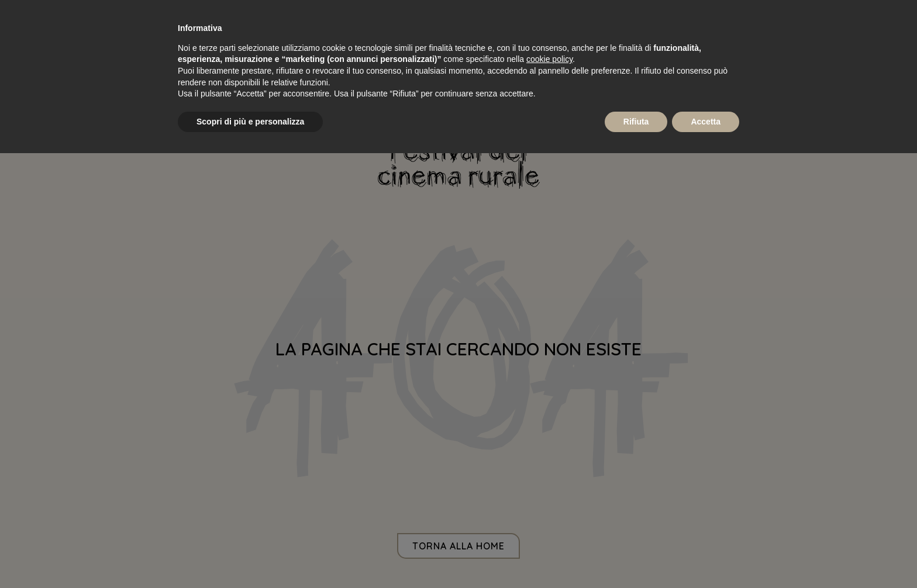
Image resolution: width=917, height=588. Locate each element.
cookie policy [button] (549, 59)
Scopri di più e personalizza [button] (250, 122)
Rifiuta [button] (636, 122)
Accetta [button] (706, 122)
